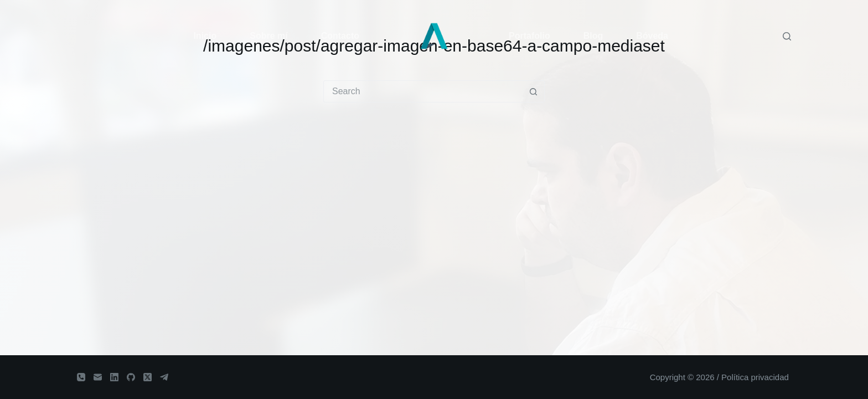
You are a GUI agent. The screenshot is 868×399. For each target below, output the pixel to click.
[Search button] (533, 91)
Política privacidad (755, 377)
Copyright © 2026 (682, 377)
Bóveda (652, 36)
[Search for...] (423, 91)
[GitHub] (131, 377)
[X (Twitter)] (148, 377)
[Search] (787, 36)
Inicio (205, 36)
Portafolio (529, 36)
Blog (593, 36)
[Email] (98, 377)
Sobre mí (268, 36)
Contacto (340, 36)
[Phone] (81, 377)
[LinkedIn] (114, 377)
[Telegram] (164, 377)
